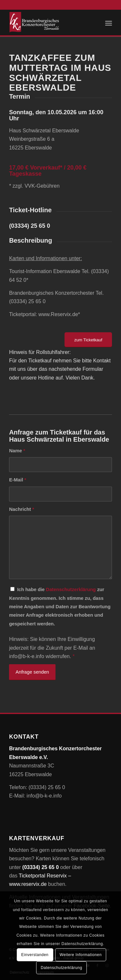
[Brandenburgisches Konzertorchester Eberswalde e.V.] (50, 22)
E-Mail (18, 480)
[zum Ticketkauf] (88, 340)
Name (17, 451)
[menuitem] (109, 22)
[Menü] (109, 22)
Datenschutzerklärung (71, 589)
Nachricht (22, 509)
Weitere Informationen (81, 955)
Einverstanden (35, 955)
